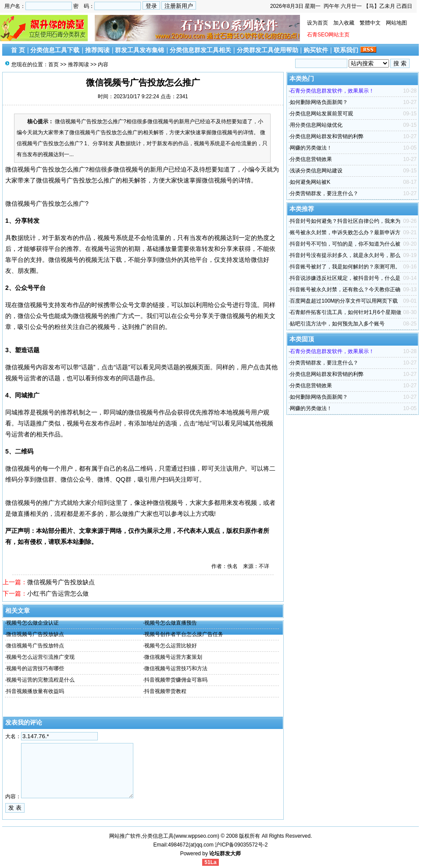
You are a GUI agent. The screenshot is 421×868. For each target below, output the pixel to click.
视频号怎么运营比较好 (171, 646)
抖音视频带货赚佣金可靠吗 (176, 680)
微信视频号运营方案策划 (173, 657)
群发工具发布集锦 (139, 50)
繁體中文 (370, 23)
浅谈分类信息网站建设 (316, 171)
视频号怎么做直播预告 (171, 623)
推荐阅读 (97, 50)
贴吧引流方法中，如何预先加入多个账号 (337, 324)
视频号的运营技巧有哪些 (35, 668)
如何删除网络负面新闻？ (319, 102)
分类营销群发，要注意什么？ (324, 193)
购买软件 (316, 50)
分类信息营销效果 (311, 159)
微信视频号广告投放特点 (35, 646)
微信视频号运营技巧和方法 (176, 668)
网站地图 (396, 23)
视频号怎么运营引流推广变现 (40, 657)
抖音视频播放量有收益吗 (35, 691)
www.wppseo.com (196, 836)
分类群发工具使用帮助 (268, 50)
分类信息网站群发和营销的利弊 (327, 136)
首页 (54, 64)
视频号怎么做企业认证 (32, 623)
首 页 (18, 50)
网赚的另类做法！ (311, 148)
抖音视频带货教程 (165, 691)
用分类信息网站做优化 (316, 125)
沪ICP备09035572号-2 (241, 845)
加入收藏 (344, 23)
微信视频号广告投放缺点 (61, 582)
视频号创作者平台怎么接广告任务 (184, 634)
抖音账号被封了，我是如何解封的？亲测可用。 (345, 267)
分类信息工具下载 (55, 50)
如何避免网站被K (310, 182)
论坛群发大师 (225, 854)
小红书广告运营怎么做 (58, 593)
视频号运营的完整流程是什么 (40, 680)
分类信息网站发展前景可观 (321, 114)
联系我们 (346, 50)
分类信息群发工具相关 (200, 50)
